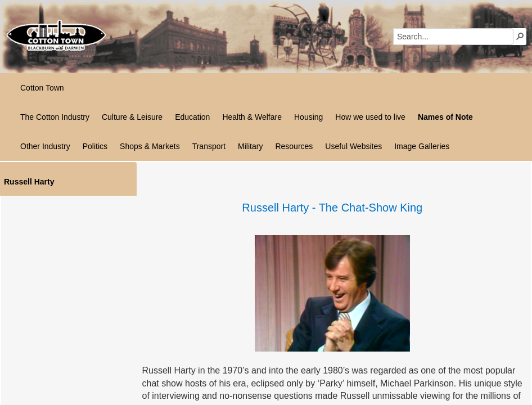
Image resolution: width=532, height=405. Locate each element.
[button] (520, 36)
